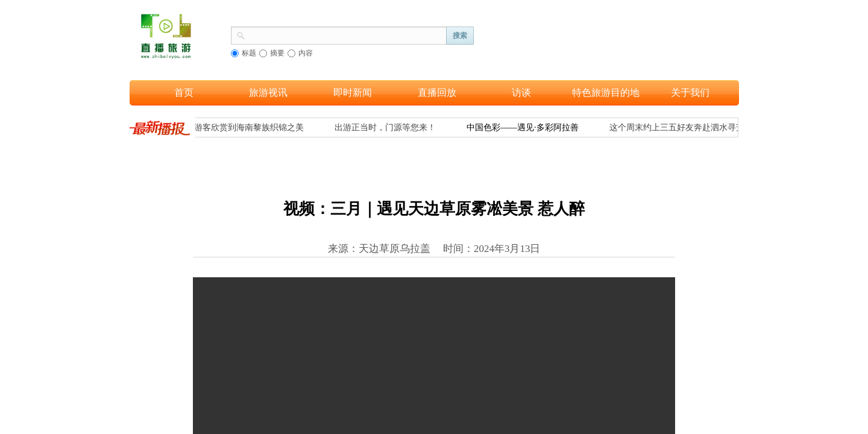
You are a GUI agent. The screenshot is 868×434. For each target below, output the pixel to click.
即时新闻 (353, 93)
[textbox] (346, 34)
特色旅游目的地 (606, 93)
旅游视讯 (268, 93)
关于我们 (690, 93)
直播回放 (437, 93)
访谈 (521, 93)
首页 (184, 93)
